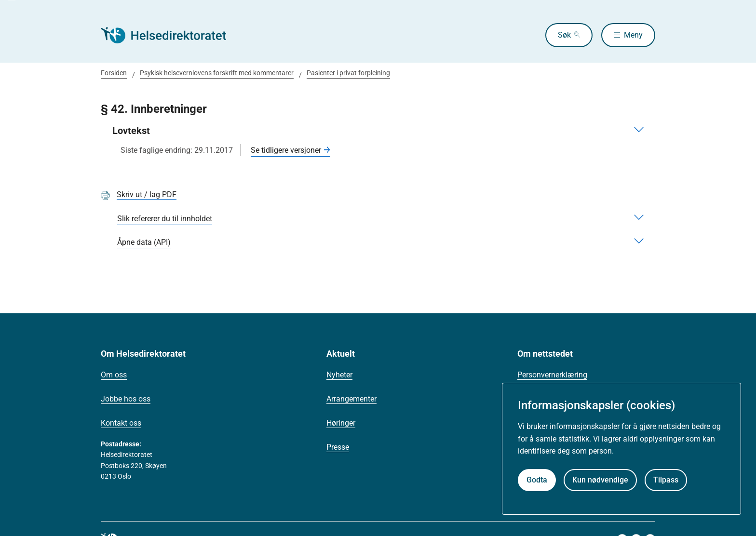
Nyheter (339, 375)
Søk (564, 35)
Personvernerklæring (552, 375)
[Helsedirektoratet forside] (170, 35)
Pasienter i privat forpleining (348, 73)
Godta (537, 480)
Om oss (114, 375)
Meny (633, 35)
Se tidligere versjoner (286, 150)
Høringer (341, 423)
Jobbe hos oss (126, 399)
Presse (338, 447)
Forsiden (114, 73)
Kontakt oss (121, 423)
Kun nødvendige (600, 480)
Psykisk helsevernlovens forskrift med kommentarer (217, 73)
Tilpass (666, 480)
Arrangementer (351, 399)
